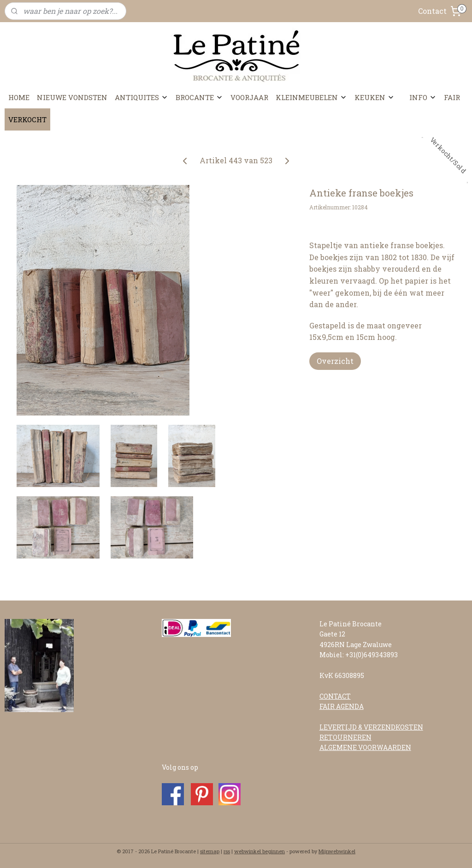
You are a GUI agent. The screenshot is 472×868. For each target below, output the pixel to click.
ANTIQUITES (142, 97)
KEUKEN (375, 97)
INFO (423, 97)
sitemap (210, 851)
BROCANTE (199, 97)
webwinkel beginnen (260, 851)
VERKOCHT (27, 119)
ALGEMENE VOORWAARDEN (365, 747)
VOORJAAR (249, 97)
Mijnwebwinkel (337, 851)
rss (227, 851)
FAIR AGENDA (342, 706)
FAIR (452, 97)
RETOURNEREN (345, 737)
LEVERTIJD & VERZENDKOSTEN (371, 727)
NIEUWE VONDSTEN (72, 97)
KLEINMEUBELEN (311, 97)
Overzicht (335, 361)
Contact (432, 11)
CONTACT (335, 696)
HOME (19, 97)
